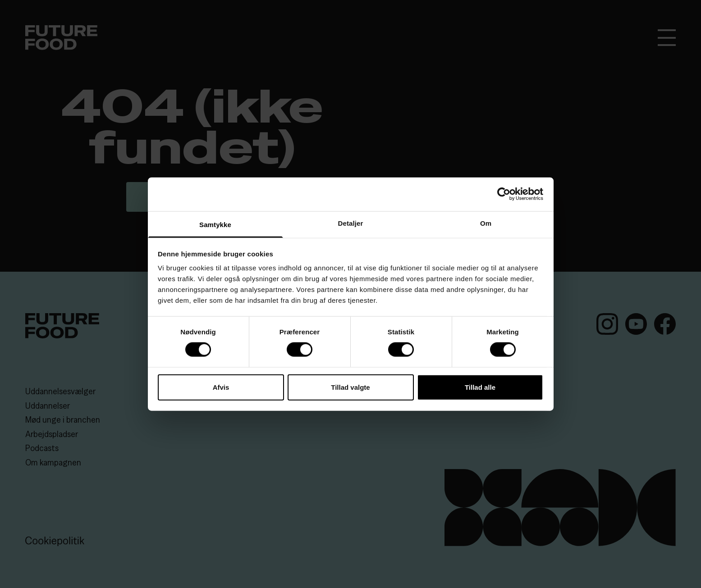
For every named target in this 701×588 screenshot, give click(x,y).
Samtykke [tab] (215, 224)
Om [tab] (486, 223)
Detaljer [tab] (351, 223)
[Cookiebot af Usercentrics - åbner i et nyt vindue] (504, 194)
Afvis (221, 387)
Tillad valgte (350, 387)
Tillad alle (480, 387)
